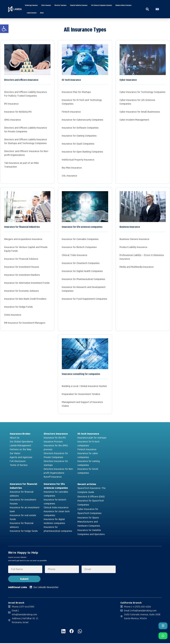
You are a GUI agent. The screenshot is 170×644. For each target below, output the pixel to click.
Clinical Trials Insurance (75, 255)
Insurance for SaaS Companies (78, 144)
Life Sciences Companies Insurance (101, 5)
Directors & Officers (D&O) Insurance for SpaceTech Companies (91, 501)
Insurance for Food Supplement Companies (85, 299)
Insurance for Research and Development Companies (84, 289)
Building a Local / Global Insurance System (84, 386)
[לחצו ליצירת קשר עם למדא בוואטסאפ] (79, 632)
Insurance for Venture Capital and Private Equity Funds (26, 249)
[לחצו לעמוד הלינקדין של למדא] (62, 632)
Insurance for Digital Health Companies (82, 271)
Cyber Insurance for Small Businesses (140, 112)
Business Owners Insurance (124, 5)
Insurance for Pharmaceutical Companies (83, 279)
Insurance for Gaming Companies (79, 136)
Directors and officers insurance (21, 80)
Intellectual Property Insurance (78, 160)
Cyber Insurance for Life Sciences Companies (137, 102)
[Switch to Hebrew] (157, 9)
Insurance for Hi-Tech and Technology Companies (82, 102)
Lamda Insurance (32, 13)
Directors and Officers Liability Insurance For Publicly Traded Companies (26, 94)
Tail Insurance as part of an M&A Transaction (22, 165)
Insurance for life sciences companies (82, 227)
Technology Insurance (31, 5)
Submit (24, 579)
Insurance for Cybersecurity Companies (83, 120)
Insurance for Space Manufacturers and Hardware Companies (89, 522)
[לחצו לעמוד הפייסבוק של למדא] (70, 632)
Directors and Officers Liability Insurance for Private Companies (26, 130)
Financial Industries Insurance (79, 5)
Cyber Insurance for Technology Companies (143, 92)
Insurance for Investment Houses (22, 267)
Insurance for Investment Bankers (22, 275)
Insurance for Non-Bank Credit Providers (25, 299)
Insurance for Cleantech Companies (81, 263)
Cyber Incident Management (134, 120)
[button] (147, 9)
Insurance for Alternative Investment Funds (27, 283)
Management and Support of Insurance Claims (82, 404)
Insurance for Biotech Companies (79, 247)
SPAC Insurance (13, 120)
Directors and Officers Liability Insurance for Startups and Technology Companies (26, 141)
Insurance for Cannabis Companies (80, 239)
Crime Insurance (13, 315)
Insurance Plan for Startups (76, 92)
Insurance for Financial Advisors (21, 259)
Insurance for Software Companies (80, 128)
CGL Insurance (70, 176)
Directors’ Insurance (60, 5)
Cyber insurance (46, 5)
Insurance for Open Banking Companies (82, 152)
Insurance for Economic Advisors (22, 291)
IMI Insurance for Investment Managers (25, 323)
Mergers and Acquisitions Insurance (23, 239)
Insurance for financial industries (22, 227)
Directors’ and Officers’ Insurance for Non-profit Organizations (26, 153)
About (42, 13)
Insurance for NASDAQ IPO (18, 112)
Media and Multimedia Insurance (137, 267)
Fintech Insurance (71, 112)
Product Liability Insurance (133, 247)
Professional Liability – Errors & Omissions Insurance (142, 257)
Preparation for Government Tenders (81, 394)
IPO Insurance (11, 104)
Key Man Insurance (72, 168)
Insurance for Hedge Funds (19, 307)
